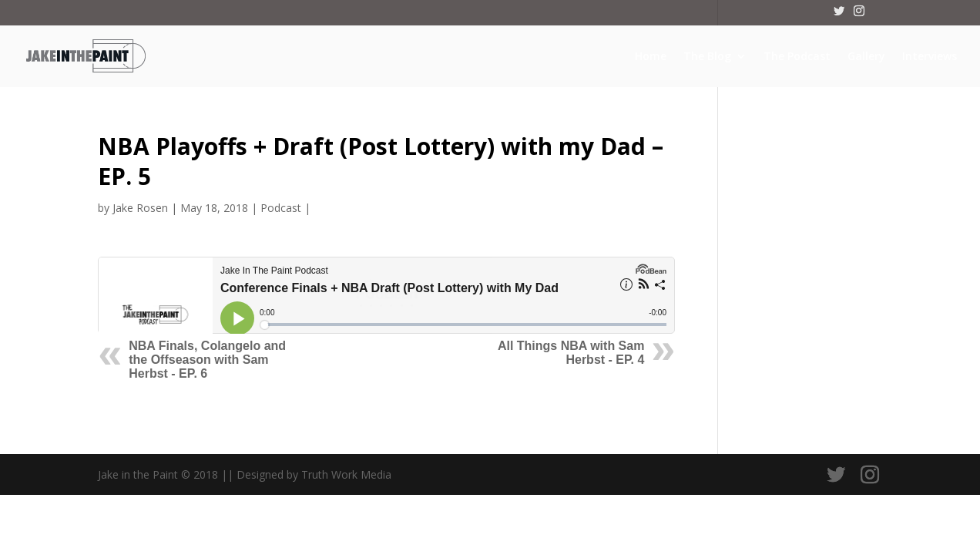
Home (651, 57)
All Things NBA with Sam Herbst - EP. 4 (571, 353)
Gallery (866, 57)
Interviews (930, 57)
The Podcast (797, 57)
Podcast (281, 208)
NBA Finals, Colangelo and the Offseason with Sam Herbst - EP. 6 (207, 360)
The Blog (707, 57)
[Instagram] (859, 15)
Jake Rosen (140, 208)
